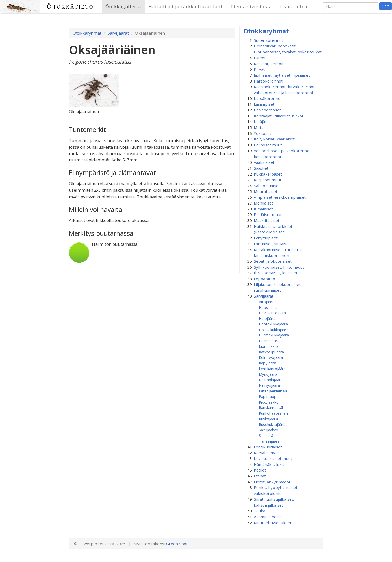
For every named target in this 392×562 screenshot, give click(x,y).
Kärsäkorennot (268, 98)
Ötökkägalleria (123, 7)
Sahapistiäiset (267, 186)
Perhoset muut (268, 145)
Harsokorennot (268, 81)
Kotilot (260, 470)
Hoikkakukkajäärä (274, 330)
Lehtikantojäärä (272, 369)
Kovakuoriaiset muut (273, 458)
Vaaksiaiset (264, 162)
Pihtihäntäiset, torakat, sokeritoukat (288, 52)
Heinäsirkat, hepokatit (275, 46)
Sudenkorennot (268, 40)
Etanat (260, 476)
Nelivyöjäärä (269, 385)
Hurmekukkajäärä (274, 335)
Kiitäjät (260, 121)
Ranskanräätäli (271, 407)
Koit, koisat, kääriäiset (274, 139)
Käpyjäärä (267, 363)
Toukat (260, 511)
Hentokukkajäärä (273, 324)
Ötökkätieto (70, 7)
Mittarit (261, 127)
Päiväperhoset (267, 110)
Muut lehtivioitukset (273, 523)
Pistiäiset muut (268, 214)
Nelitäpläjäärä (271, 380)
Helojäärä (267, 318)
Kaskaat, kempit (269, 64)
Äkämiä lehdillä (268, 517)
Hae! (386, 6)
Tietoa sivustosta (251, 7)
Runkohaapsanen (273, 413)
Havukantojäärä (272, 313)
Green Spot (177, 544)
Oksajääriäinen (273, 391)
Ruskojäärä (268, 419)
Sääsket (261, 168)
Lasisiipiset (264, 104)
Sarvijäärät (118, 33)
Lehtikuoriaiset (268, 447)
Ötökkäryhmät (87, 33)
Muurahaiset (266, 191)
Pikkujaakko (269, 402)
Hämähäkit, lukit (269, 464)
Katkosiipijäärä (271, 352)
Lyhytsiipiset (266, 238)
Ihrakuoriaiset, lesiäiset (276, 273)
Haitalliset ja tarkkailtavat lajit (186, 7)
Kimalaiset (263, 209)
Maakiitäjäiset (267, 220)
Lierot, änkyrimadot (272, 482)
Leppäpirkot (265, 279)
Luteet (260, 58)
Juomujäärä (269, 346)
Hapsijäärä (268, 307)
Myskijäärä (268, 374)
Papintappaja (270, 396)
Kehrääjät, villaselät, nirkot (279, 116)
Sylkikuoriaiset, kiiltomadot (279, 267)
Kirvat (259, 69)
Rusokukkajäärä (272, 424)
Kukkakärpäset (268, 174)
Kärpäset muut (268, 180)
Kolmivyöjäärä (271, 357)
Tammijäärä (269, 441)
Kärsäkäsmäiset (268, 453)
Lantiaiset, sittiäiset (272, 244)
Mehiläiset (263, 203)
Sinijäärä (266, 435)
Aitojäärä (267, 302)
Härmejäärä (269, 341)
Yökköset (262, 133)
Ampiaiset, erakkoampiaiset (280, 197)
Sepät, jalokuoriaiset (273, 261)
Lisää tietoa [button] (295, 7)
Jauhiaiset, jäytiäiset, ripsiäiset (282, 75)
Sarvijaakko (268, 430)
